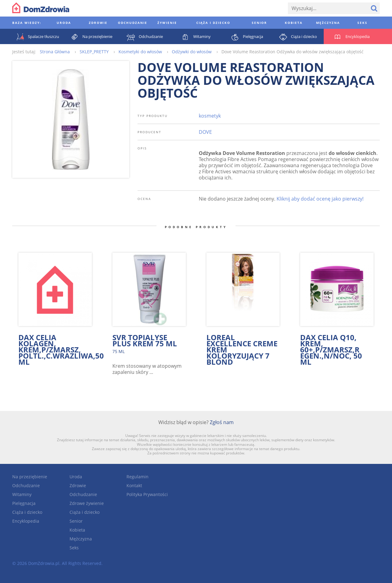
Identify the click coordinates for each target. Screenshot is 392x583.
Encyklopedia (26, 521)
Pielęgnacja (24, 503)
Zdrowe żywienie (87, 503)
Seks (74, 548)
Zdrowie (78, 485)
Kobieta (77, 530)
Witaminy (22, 494)
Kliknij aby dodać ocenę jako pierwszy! (320, 199)
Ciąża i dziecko (27, 512)
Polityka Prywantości (147, 494)
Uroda (76, 477)
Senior (76, 521)
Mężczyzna (81, 539)
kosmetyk (210, 116)
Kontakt (134, 485)
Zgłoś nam (222, 422)
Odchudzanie (26, 485)
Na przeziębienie (30, 477)
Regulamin (138, 477)
